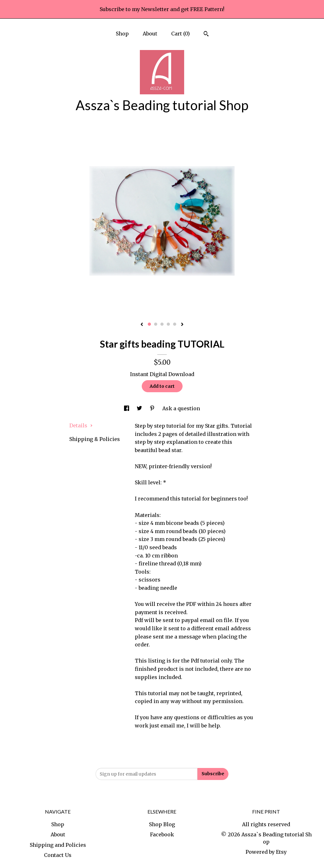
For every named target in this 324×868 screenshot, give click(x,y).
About (150, 34)
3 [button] (162, 324)
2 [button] (156, 324)
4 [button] (168, 324)
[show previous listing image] (142, 325)
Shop (122, 34)
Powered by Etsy (266, 852)
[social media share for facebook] (127, 408)
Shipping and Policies (58, 845)
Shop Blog (162, 824)
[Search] (206, 35)
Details (81, 425)
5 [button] (175, 324)
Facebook (162, 834)
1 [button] (149, 324)
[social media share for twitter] (140, 408)
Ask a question (181, 408)
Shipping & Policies (95, 439)
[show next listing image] (182, 325)
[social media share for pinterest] (153, 408)
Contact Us (58, 855)
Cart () (181, 34)
